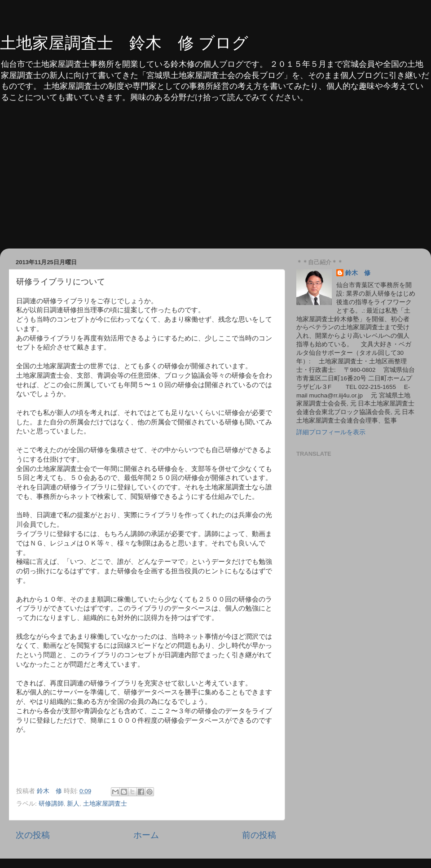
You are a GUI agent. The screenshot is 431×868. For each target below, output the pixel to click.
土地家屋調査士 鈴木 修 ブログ (124, 43)
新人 (73, 804)
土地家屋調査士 (105, 804)
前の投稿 (259, 835)
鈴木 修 (358, 273)
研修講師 (51, 804)
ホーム (146, 835)
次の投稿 (33, 835)
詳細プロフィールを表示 (331, 432)
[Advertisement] (215, 181)
